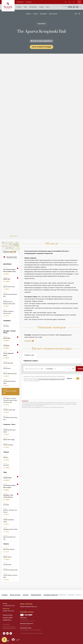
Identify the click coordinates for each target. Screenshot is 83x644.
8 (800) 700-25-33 (8, 611)
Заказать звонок (8, 615)
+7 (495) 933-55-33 (9, 606)
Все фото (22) (13, 236)
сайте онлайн (37, 630)
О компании (20, 2)
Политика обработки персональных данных (10, 628)
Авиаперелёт (36, 595)
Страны (35, 14)
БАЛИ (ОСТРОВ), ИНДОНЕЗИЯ (42, 41)
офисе (26, 630)
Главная (28, 14)
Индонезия (43, 14)
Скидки (26, 595)
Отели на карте (9, 252)
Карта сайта (6, 624)
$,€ (78, 378)
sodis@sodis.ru (7, 620)
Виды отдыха (15, 595)
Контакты (79, 595)
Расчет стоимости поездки (41, 47)
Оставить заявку (8, 617)
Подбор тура (62, 595)
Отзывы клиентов (51, 595)
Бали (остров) (53, 14)
